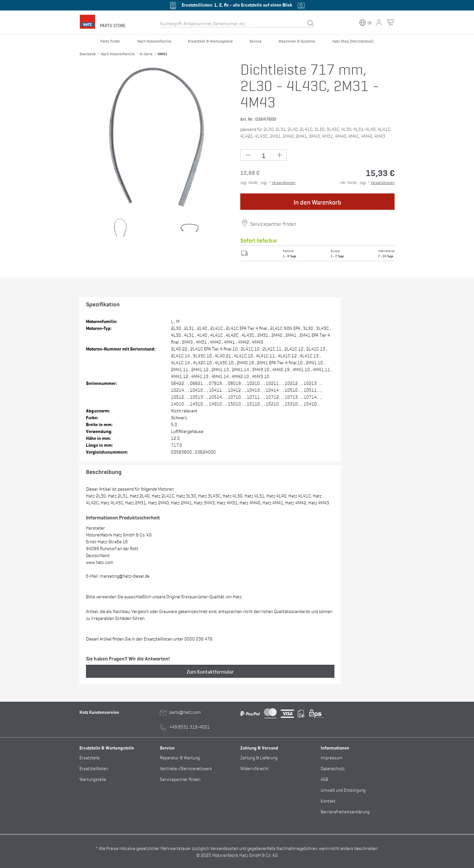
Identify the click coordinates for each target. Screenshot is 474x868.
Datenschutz (333, 768)
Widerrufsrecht (254, 768)
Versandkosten (284, 182)
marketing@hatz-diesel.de (125, 576)
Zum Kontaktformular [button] (210, 671)
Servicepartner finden (273, 224)
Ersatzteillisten (94, 768)
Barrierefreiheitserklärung (345, 811)
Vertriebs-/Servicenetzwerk (186, 768)
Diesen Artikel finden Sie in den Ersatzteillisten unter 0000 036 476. (150, 638)
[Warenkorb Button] (390, 23)
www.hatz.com (100, 562)
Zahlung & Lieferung (259, 757)
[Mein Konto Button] (379, 23)
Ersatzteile (90, 757)
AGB (324, 779)
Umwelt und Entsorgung (343, 790)
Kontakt (328, 800)
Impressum (332, 757)
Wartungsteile (93, 779)
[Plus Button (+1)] (279, 155)
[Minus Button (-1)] (248, 155)
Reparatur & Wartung (180, 757)
